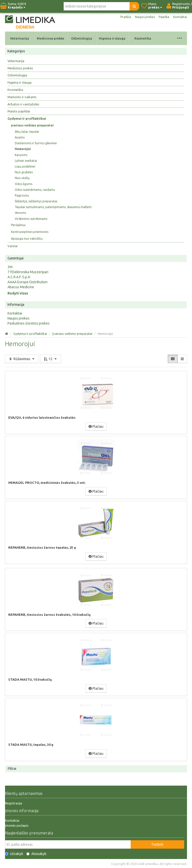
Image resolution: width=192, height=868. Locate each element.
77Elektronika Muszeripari (28, 272)
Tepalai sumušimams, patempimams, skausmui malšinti (53, 207)
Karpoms (21, 155)
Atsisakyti (36, 854)
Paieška (164, 17)
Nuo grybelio (24, 172)
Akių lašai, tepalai (27, 132)
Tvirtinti (157, 844)
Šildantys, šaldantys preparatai (36, 201)
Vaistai (13, 246)
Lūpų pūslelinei (25, 166)
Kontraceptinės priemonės (30, 232)
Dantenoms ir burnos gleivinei (36, 143)
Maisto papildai (19, 111)
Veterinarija (20, 38)
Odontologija (82, 38)
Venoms (20, 213)
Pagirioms (22, 195)
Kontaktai (180, 17)
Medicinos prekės (50, 38)
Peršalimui (18, 225)
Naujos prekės (145, 17)
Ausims (20, 137)
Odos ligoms (24, 184)
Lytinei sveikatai (26, 161)
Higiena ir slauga (112, 38)
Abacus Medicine (21, 287)
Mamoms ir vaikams (22, 97)
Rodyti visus (18, 293)
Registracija (14, 803)
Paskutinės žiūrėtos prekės (29, 323)
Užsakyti (14, 854)
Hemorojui (23, 149)
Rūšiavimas (22, 359)
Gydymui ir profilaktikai (27, 118)
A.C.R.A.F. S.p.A (19, 277)
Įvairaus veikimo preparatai (32, 125)
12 (51, 359)
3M (10, 267)
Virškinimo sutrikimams (31, 219)
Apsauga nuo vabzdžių (27, 239)
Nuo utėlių (22, 178)
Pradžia (126, 17)
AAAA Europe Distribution (28, 282)
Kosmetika (143, 38)
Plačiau (96, 426)
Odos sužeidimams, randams (35, 190)
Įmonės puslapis (17, 825)
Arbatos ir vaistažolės (23, 104)
